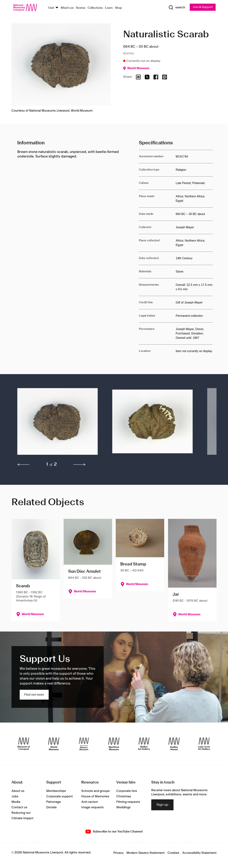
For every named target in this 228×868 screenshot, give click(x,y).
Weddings (123, 808)
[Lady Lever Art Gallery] (204, 744)
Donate (51, 808)
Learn (109, 8)
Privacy (118, 853)
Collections (95, 8)
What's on (67, 8)
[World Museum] (54, 744)
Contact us (19, 808)
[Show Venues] (57, 8)
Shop (118, 8)
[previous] (24, 465)
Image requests (92, 808)
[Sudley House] (174, 744)
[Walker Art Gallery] (144, 744)
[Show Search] (176, 8)
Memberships (56, 791)
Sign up (162, 805)
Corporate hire (127, 791)
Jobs (15, 797)
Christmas (124, 797)
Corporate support (60, 797)
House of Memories (95, 797)
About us (18, 791)
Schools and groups (96, 791)
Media (16, 802)
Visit (51, 8)
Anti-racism (90, 802)
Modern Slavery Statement (146, 853)
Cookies (173, 853)
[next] (79, 465)
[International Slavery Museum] (84, 744)
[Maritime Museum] (114, 744)
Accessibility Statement (199, 853)
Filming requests (128, 802)
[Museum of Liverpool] (24, 744)
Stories (81, 8)
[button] (58, 423)
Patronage (54, 802)
